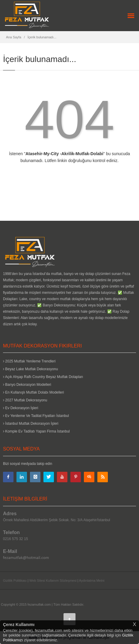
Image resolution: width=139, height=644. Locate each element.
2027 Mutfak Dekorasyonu (25, 400)
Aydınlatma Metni (92, 580)
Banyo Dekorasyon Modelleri (27, 385)
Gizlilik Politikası (15, 580)
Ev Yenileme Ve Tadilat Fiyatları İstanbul (36, 416)
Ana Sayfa (14, 37)
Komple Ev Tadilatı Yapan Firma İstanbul (36, 431)
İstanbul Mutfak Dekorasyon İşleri (31, 424)
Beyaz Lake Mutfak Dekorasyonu (30, 369)
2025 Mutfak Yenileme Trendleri (29, 361)
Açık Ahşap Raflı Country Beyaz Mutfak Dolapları (43, 377)
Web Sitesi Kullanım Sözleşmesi (53, 580)
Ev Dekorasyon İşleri (21, 408)
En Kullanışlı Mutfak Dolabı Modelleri (33, 392)
